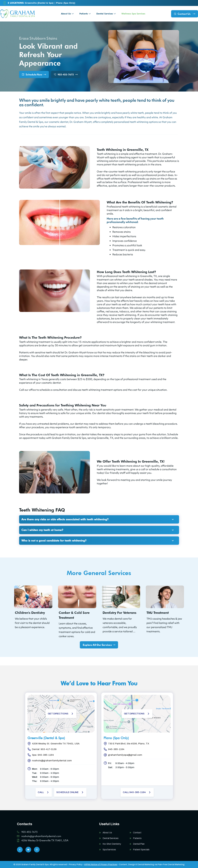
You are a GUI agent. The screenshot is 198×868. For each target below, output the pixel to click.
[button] (67, 14)
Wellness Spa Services (133, 14)
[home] (17, 14)
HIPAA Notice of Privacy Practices (101, 864)
